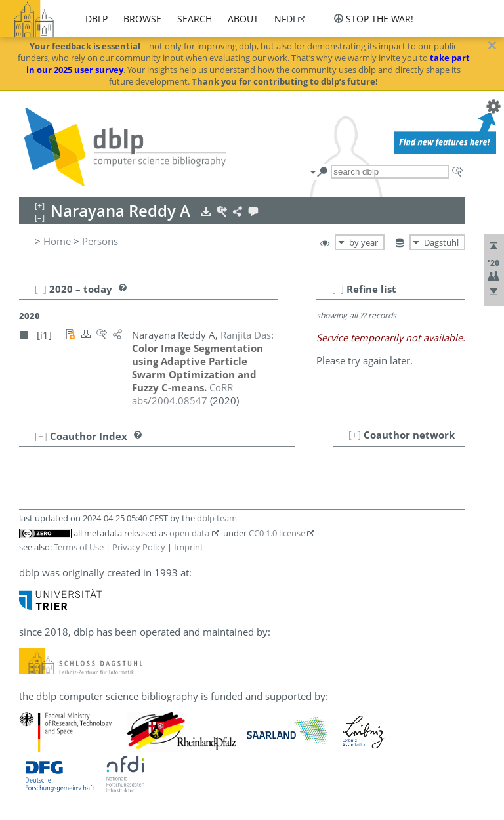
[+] (355, 435)
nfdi (285, 19)
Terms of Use (79, 547)
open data (189, 533)
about (243, 19)
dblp (96, 19)
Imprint (189, 547)
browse (142, 19)
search (195, 19)
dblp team (217, 518)
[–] (338, 289)
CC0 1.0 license (277, 533)
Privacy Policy (139, 547)
